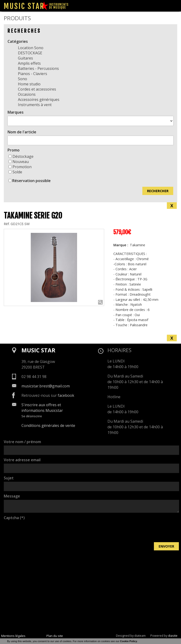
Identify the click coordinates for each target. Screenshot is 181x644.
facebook (66, 395)
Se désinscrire (32, 416)
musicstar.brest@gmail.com (46, 386)
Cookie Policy (128, 641)
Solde (15, 172)
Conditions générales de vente (48, 425)
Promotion (20, 167)
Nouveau (19, 162)
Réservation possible (31, 181)
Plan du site (55, 636)
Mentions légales (13, 636)
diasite (173, 636)
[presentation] (40, 531)
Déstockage (21, 156)
